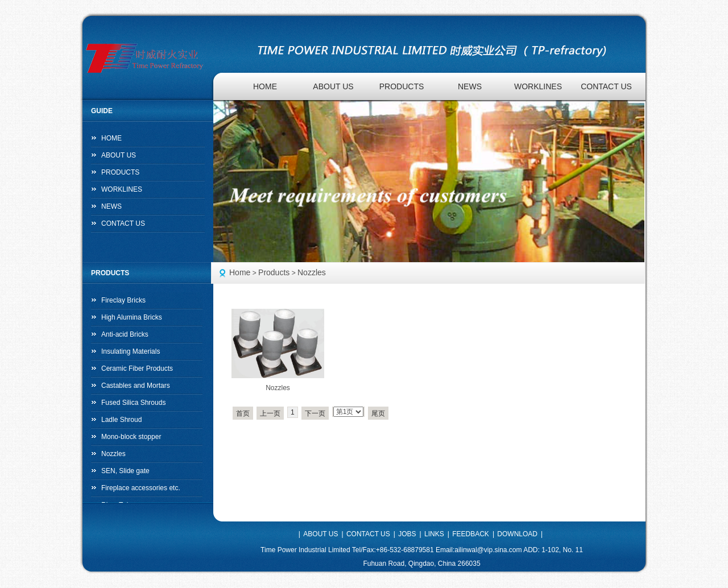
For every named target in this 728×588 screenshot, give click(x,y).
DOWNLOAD (517, 534)
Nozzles (312, 272)
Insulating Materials (131, 351)
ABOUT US (333, 86)
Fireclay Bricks (123, 300)
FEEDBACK (471, 534)
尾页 (378, 413)
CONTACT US (606, 86)
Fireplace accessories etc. (141, 488)
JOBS (407, 534)
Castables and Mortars (136, 386)
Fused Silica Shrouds (133, 403)
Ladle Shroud (121, 420)
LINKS (434, 534)
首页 (243, 413)
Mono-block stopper (131, 437)
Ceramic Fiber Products (137, 368)
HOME (265, 86)
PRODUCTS (402, 86)
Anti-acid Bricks (125, 334)
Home (240, 272)
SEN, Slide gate (125, 471)
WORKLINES (538, 86)
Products (274, 272)
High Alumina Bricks (132, 317)
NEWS (470, 86)
